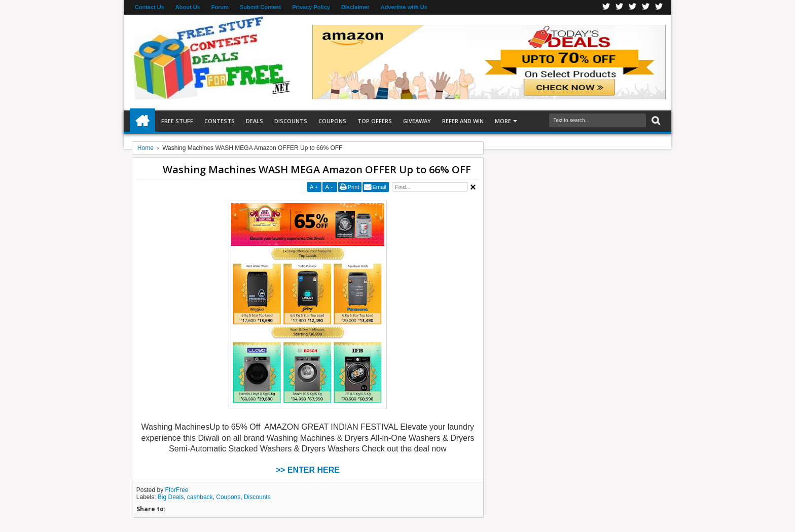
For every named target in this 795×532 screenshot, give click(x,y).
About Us (188, 7)
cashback (200, 497)
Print (354, 187)
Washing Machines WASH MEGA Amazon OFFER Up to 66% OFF (317, 169)
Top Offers (375, 121)
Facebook (606, 7)
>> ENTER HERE (308, 470)
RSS (646, 7)
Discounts (291, 121)
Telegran (633, 7)
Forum (220, 7)
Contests (220, 121)
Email (379, 187)
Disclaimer (355, 7)
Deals (255, 121)
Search (655, 121)
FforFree (177, 490)
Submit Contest (260, 7)
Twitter (620, 7)
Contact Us (150, 7)
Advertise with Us (404, 7)
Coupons (332, 121)
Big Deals (171, 497)
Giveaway (417, 121)
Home (142, 121)
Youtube (659, 7)
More (503, 121)
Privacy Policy (311, 7)
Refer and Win (463, 121)
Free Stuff (177, 121)
